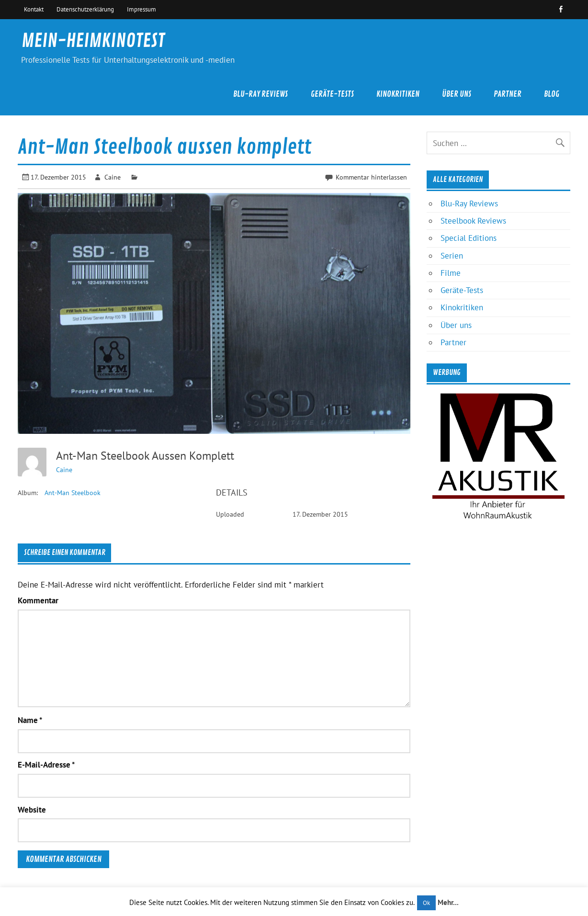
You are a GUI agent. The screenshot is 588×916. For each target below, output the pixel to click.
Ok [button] (426, 903)
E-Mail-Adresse (46, 765)
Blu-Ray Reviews (260, 94)
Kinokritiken (398, 94)
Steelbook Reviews (473, 221)
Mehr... (448, 902)
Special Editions (469, 238)
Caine (113, 177)
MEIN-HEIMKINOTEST (93, 41)
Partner (508, 94)
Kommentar (38, 601)
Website (32, 810)
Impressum (141, 9)
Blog (552, 94)
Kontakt (34, 9)
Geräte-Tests (332, 94)
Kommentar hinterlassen (371, 177)
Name (30, 720)
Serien (452, 256)
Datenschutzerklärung (85, 9)
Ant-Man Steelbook (73, 493)
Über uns (457, 94)
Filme (451, 273)
